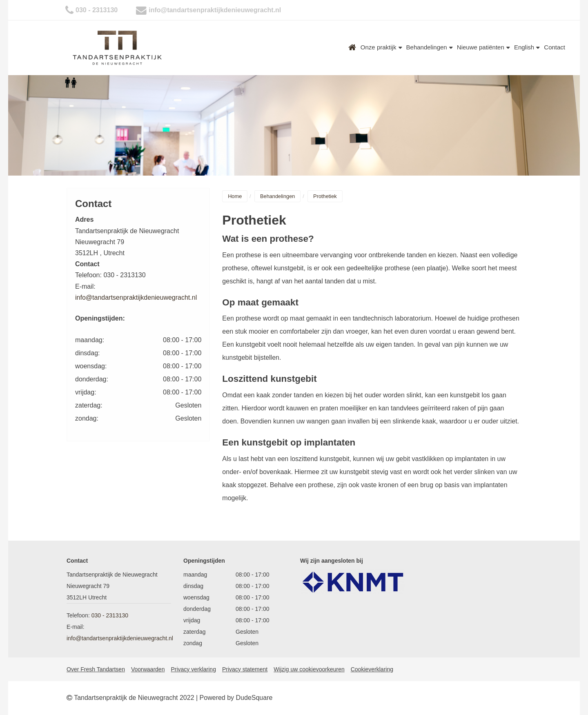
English (527, 47)
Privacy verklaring (193, 669)
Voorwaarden (148, 669)
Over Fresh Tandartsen (96, 669)
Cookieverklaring (372, 669)
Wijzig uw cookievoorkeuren (309, 669)
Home (352, 47)
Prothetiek (325, 196)
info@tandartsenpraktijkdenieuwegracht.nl (215, 10)
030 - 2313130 (97, 10)
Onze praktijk (381, 47)
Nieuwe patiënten (483, 47)
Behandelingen (430, 47)
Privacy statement (245, 669)
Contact (555, 47)
